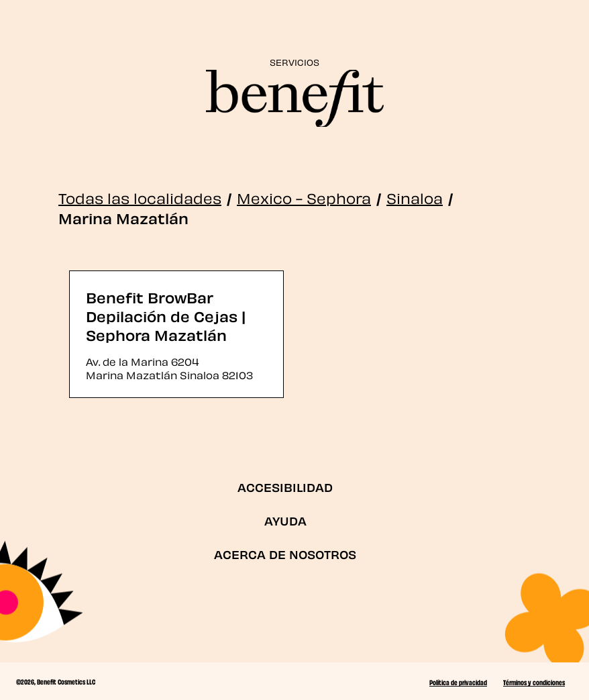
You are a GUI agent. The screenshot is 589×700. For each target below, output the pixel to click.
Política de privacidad (458, 682)
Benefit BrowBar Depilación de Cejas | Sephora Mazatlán (166, 315)
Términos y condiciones (534, 682)
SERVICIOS (294, 61)
